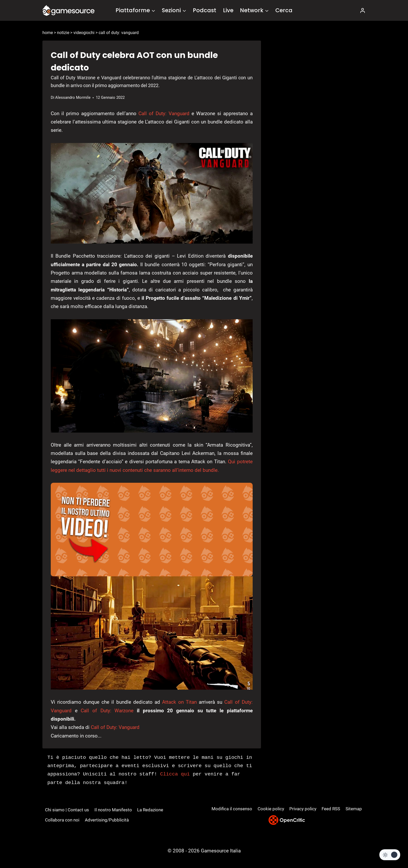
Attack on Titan (179, 702)
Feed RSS (331, 809)
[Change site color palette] (390, 855)
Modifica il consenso (232, 809)
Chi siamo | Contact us (67, 810)
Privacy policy (303, 809)
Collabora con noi (62, 820)
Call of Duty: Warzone (107, 711)
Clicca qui (175, 774)
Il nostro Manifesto (113, 810)
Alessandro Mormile (73, 97)
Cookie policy (271, 809)
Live (228, 10)
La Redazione (150, 810)
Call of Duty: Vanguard (164, 113)
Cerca (284, 10)
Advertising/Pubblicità (107, 820)
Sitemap (354, 809)
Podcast (205, 10)
